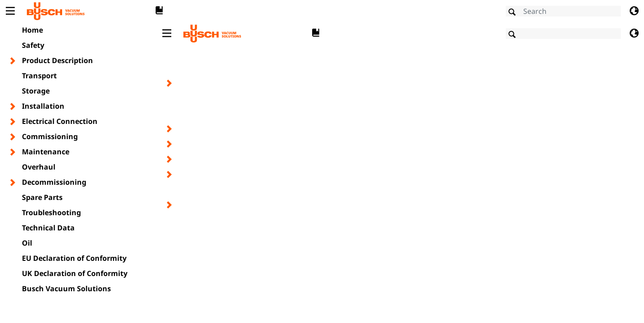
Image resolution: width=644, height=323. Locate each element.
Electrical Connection (60, 121)
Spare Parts (42, 197)
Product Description (57, 60)
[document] (400, 172)
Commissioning (50, 136)
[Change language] (634, 11)
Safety (33, 45)
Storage (36, 91)
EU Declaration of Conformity (74, 258)
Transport (39, 76)
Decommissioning (54, 182)
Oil (27, 243)
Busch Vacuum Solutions (66, 289)
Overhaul (39, 167)
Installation (43, 106)
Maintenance (46, 152)
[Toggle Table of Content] (10, 11)
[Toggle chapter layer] (13, 61)
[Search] (563, 11)
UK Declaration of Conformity (75, 273)
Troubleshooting (51, 212)
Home (32, 30)
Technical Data (48, 228)
